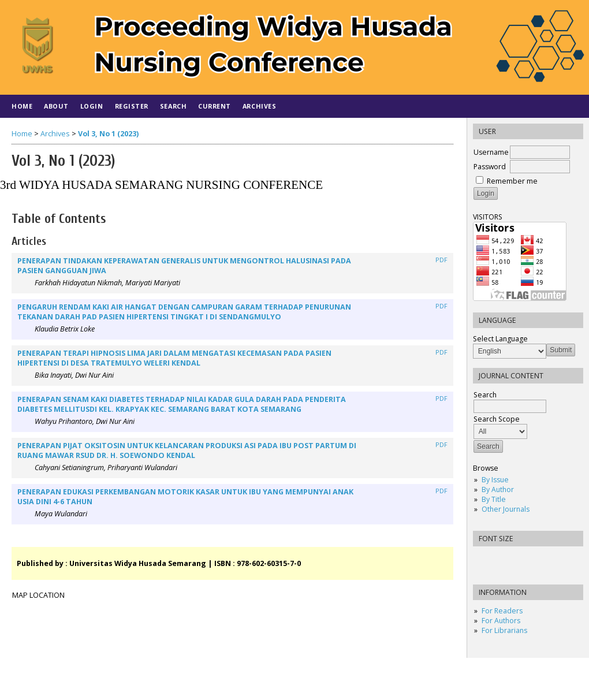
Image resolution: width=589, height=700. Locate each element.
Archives (259, 106)
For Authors (501, 621)
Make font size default (502, 559)
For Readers (502, 611)
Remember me (512, 181)
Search (173, 106)
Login (92, 106)
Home (22, 106)
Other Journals (506, 509)
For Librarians (504, 630)
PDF (441, 260)
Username (491, 152)
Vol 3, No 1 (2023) (108, 134)
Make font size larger (520, 559)
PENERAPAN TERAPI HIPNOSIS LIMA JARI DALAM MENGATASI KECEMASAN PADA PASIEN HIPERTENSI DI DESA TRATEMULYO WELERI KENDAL (174, 358)
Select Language (500, 339)
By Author (498, 489)
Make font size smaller (483, 559)
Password (490, 167)
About (56, 106)
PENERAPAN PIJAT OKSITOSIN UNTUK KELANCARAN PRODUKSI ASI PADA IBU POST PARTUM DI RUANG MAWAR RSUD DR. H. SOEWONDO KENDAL (187, 450)
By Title (494, 499)
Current (215, 106)
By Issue (495, 480)
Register (132, 106)
